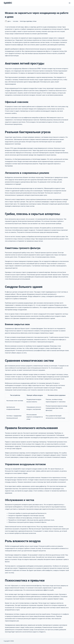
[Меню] (70, 3)
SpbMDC (8, 3)
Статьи (34, 21)
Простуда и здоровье (26, 21)
